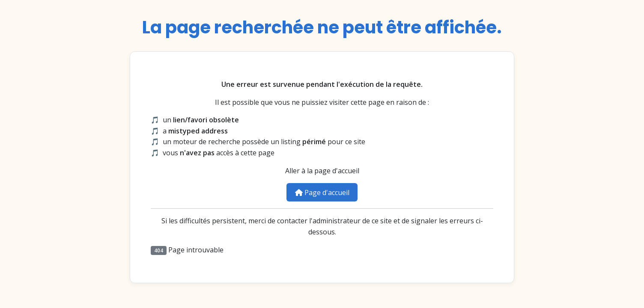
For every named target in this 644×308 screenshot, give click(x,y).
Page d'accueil (322, 192)
